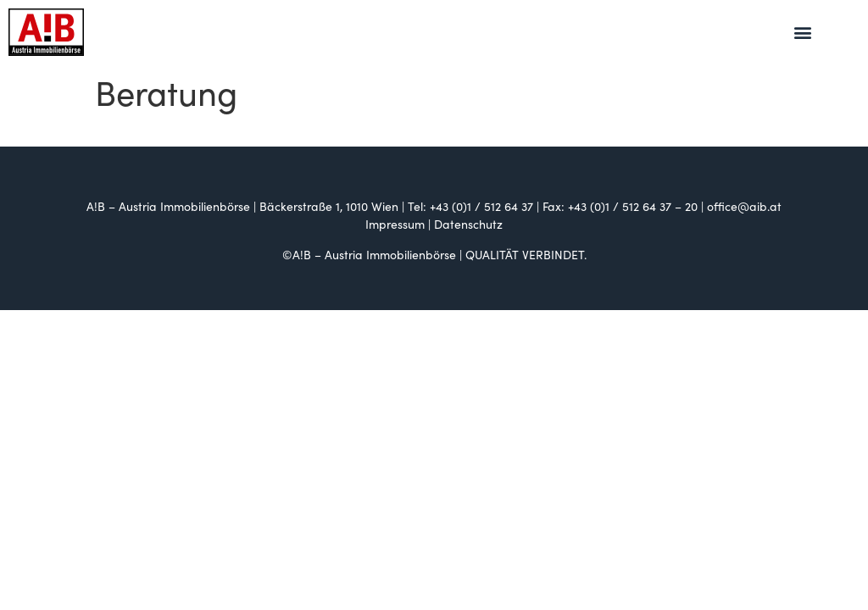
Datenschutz (468, 224)
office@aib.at (744, 206)
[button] (803, 33)
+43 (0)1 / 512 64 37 (481, 206)
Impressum (395, 224)
